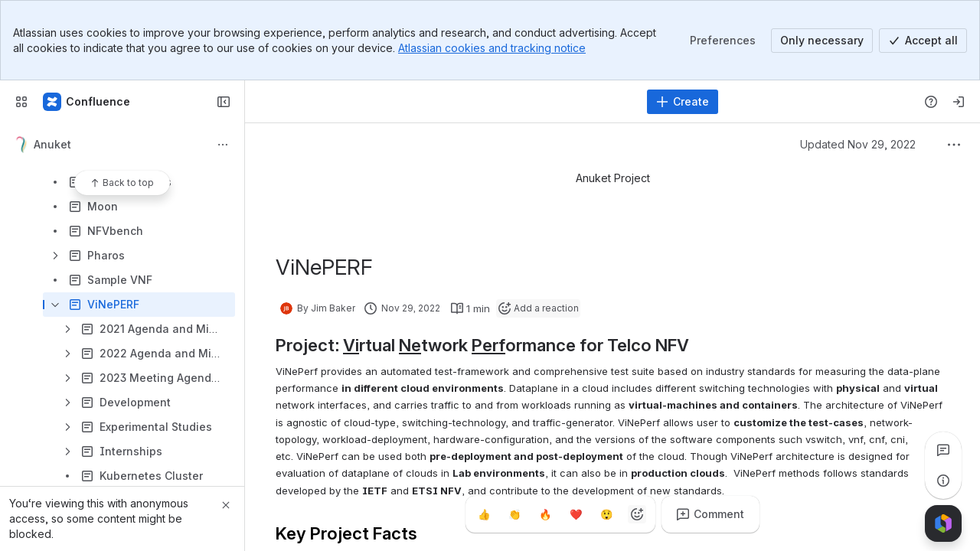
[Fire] (545, 514)
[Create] (683, 102)
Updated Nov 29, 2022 (858, 144)
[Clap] (514, 514)
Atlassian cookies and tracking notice (492, 48)
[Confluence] (87, 102)
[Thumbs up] (484, 514)
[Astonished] (606, 514)
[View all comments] (943, 450)
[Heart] (576, 514)
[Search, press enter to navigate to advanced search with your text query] (448, 102)
